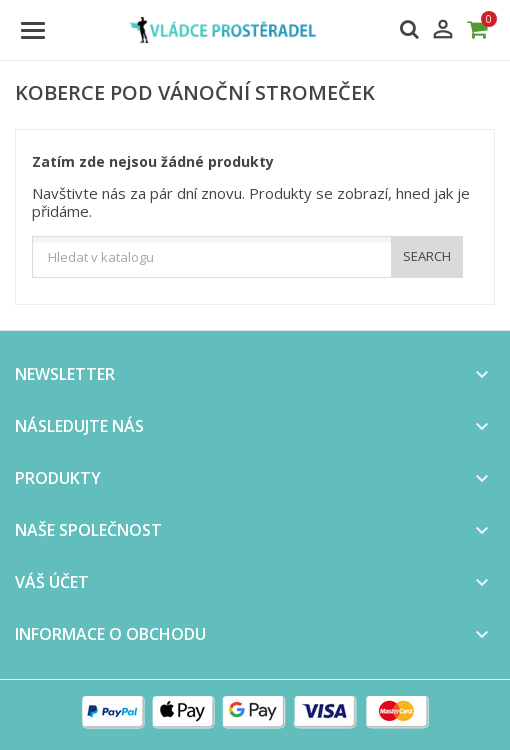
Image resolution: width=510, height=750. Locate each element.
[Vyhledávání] (247, 257)
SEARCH (427, 256)
